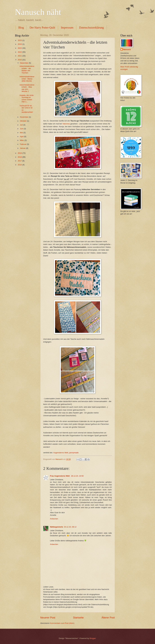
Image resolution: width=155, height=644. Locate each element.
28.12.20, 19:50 (77, 476)
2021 (20, 56)
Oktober (23, 121)
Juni (22, 129)
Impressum (67, 28)
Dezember (24, 63)
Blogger (93, 638)
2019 (20, 153)
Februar (23, 144)
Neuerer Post (48, 618)
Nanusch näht (38, 12)
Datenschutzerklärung (91, 28)
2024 (20, 44)
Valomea (66, 124)
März (22, 140)
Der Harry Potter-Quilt (42, 28)
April (22, 137)
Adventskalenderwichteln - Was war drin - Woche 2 (27, 88)
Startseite (78, 618)
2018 (20, 157)
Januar (23, 148)
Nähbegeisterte (57, 527)
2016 (20, 165)
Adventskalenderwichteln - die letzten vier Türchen (27, 69)
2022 (20, 52)
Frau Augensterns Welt (60, 476)
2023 (20, 48)
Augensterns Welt (61, 453)
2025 (20, 40)
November (24, 117)
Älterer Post (108, 618)
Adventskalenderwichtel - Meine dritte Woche (27, 79)
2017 (20, 161)
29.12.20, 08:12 (70, 527)
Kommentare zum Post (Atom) (62, 623)
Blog (21, 28)
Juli (22, 125)
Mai (22, 133)
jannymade (74, 453)
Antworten (54, 519)
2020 (20, 60)
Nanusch (127, 49)
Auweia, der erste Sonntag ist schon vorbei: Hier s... (27, 98)
